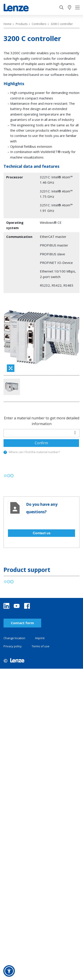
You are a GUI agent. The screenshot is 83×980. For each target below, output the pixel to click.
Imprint (40, 584)
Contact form (22, 569)
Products (22, 24)
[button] (9, 971)
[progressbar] (9, 422)
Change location (14, 584)
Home (8, 24)
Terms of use (41, 592)
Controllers (39, 24)
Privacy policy (13, 592)
